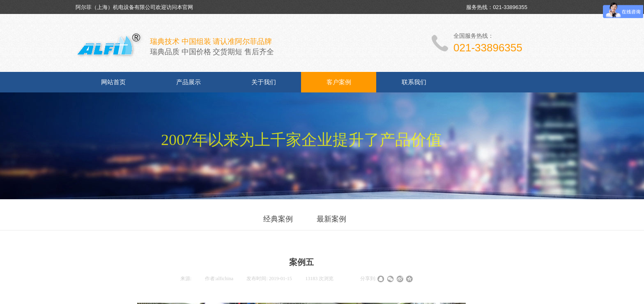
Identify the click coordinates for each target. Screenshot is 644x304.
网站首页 (113, 82)
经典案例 (278, 219)
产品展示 (189, 82)
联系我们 (414, 82)
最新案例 (331, 219)
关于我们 (264, 82)
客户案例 (339, 82)
